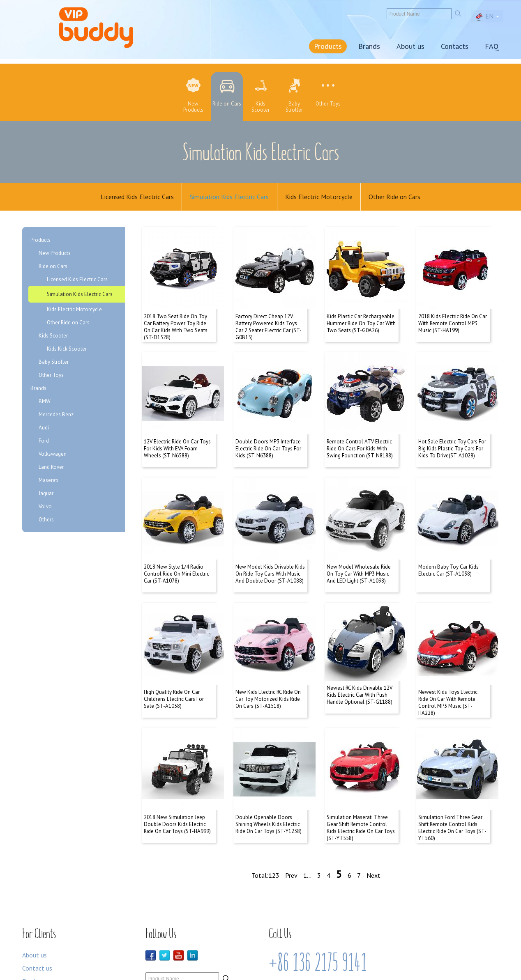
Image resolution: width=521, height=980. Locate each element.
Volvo (45, 508)
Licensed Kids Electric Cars (136, 197)
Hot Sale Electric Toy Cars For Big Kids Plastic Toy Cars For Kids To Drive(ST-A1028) (452, 433)
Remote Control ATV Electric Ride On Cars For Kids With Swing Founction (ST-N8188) (360, 433)
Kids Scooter (53, 337)
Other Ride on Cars (396, 197)
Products (328, 46)
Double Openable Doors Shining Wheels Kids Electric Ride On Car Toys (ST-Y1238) (269, 784)
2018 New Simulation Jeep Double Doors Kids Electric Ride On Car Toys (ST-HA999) (177, 784)
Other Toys (51, 376)
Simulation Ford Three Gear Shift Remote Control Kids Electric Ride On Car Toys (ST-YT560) (452, 788)
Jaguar (46, 495)
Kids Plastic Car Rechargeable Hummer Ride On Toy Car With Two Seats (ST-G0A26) (361, 316)
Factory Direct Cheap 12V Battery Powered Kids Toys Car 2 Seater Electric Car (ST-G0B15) (269, 320)
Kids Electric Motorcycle (319, 197)
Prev (291, 835)
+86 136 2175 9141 (318, 923)
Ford (44, 442)
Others (46, 521)
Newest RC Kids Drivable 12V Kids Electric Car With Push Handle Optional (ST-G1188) (360, 667)
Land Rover (51, 468)
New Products (55, 254)
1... (307, 835)
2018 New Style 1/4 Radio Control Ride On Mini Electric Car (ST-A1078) (176, 550)
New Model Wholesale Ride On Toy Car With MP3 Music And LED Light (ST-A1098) (359, 550)
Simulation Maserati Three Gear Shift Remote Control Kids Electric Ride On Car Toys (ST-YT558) (361, 788)
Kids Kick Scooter (67, 350)
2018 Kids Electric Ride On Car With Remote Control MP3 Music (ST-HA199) (453, 316)
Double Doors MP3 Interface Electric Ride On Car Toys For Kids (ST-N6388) (268, 433)
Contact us (37, 928)
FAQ (492, 46)
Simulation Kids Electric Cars (229, 197)
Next (373, 835)
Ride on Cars (53, 267)
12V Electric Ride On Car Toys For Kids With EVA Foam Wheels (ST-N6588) (177, 433)
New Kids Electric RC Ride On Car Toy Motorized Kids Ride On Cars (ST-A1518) (268, 667)
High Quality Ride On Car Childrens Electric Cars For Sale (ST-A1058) (174, 667)
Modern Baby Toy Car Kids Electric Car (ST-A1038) (448, 547)
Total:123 (265, 835)
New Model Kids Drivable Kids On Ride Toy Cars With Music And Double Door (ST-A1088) (270, 550)
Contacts (455, 46)
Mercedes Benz (56, 416)
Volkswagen (53, 455)
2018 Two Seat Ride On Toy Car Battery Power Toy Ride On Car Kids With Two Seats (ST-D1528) (176, 320)
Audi (44, 429)
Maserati (48, 481)
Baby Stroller (54, 363)
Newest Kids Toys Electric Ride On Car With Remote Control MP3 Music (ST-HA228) (448, 671)
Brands (369, 46)
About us (410, 46)
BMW (45, 403)
